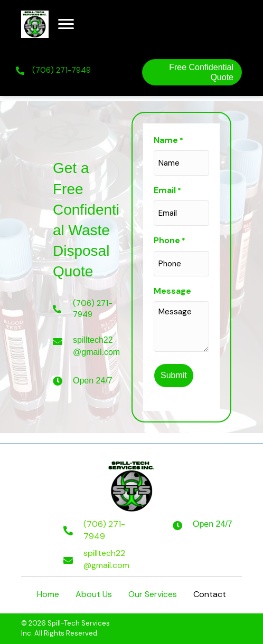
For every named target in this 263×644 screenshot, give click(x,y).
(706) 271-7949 (62, 70)
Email (167, 190)
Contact (210, 594)
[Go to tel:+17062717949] (97, 530)
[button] (66, 24)
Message (172, 291)
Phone (170, 241)
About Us (94, 594)
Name (168, 140)
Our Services (153, 594)
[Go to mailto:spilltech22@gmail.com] (97, 559)
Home (48, 594)
